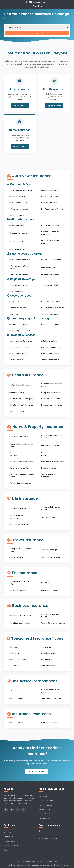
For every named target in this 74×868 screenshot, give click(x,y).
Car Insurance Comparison (52, 196)
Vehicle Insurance (48, 666)
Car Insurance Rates (18, 249)
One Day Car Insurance (50, 324)
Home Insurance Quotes (51, 445)
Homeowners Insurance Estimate (20, 454)
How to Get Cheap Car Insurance (50, 233)
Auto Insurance (45, 796)
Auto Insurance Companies (21, 341)
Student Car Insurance (50, 275)
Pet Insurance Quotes (50, 590)
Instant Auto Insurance (19, 324)
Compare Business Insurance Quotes (53, 615)
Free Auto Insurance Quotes (52, 209)
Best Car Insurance (18, 196)
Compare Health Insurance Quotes (52, 385)
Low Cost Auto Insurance (20, 242)
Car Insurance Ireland (50, 285)
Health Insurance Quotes (51, 399)
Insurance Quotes (17, 215)
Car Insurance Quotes (19, 203)
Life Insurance (44, 809)
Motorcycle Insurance (19, 659)
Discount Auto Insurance (20, 233)
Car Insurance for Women (51, 260)
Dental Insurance (17, 393)
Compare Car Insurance (20, 209)
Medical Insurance (17, 411)
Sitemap (7, 850)
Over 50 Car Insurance (19, 275)
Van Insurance (16, 666)
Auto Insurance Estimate (51, 360)
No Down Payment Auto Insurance (51, 242)
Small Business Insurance (20, 623)
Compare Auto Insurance (51, 203)
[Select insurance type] (37, 28)
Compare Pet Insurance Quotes (20, 583)
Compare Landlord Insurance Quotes (22, 445)
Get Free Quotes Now (37, 771)
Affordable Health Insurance (21, 385)
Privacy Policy (9, 841)
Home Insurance (45, 805)
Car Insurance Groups (19, 353)
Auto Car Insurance (18, 302)
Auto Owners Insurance (19, 347)
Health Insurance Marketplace (22, 399)
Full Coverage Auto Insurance (53, 308)
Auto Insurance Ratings (50, 341)
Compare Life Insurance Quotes (51, 508)
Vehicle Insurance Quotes (51, 698)
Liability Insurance (17, 653)
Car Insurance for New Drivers (22, 260)
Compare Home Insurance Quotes (52, 436)
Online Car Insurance (18, 360)
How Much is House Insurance (53, 462)
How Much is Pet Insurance (21, 590)
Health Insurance (46, 801)
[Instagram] (39, 6)
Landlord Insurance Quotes (21, 468)
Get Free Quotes (37, 33)
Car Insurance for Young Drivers (20, 267)
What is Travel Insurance (51, 557)
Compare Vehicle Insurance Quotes (52, 691)
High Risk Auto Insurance (51, 267)
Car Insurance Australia (19, 285)
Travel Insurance (17, 557)
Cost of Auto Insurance (50, 225)
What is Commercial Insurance (53, 623)
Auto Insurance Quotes (50, 190)
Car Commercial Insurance (52, 302)
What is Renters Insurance (21, 483)
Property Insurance (49, 468)
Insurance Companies (50, 722)
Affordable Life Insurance (20, 508)
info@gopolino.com (38, 2)
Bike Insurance (16, 647)
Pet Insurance (44, 818)
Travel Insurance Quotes (51, 550)
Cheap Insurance (17, 691)
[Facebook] (33, 6)
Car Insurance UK (17, 291)
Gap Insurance (47, 647)
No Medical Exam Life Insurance (18, 517)
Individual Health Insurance (52, 405)
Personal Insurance (49, 659)
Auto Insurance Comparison (21, 190)
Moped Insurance (48, 653)
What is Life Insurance (50, 517)
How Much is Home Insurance (22, 462)
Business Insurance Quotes (21, 615)
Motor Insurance (17, 314)
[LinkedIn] (41, 6)
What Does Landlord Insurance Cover (22, 475)
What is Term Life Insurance (21, 525)
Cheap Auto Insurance (19, 225)
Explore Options (20, 106)
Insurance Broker (17, 722)
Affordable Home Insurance (21, 436)
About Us (7, 832)
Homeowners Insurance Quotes (50, 454)
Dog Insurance (47, 583)
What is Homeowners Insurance (50, 475)
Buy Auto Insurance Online (51, 347)
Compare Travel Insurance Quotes (21, 550)
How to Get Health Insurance (22, 405)
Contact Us (8, 837)
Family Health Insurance (51, 393)
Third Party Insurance (49, 314)
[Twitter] (36, 6)
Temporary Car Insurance (20, 331)
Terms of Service (11, 846)
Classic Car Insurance (19, 308)
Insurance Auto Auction (50, 353)
